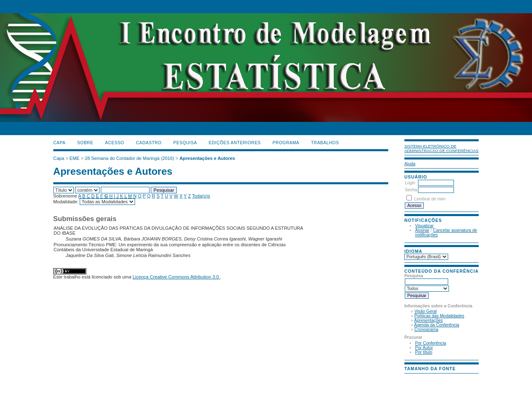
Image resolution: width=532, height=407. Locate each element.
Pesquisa (185, 143)
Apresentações (429, 320)
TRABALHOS (325, 143)
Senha (411, 190)
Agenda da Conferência (437, 325)
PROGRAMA (286, 143)
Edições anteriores (235, 143)
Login (410, 183)
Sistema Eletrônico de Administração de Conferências (442, 148)
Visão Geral (425, 311)
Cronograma (426, 330)
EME (74, 158)
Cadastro (149, 143)
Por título (424, 352)
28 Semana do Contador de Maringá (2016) (129, 158)
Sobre (85, 143)
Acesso (114, 143)
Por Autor (424, 348)
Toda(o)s (201, 196)
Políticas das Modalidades (439, 316)
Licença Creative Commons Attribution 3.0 (176, 277)
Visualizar (424, 226)
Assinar (422, 230)
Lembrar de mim (430, 199)
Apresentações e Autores (207, 158)
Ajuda (410, 164)
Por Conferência (431, 343)
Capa (59, 143)
